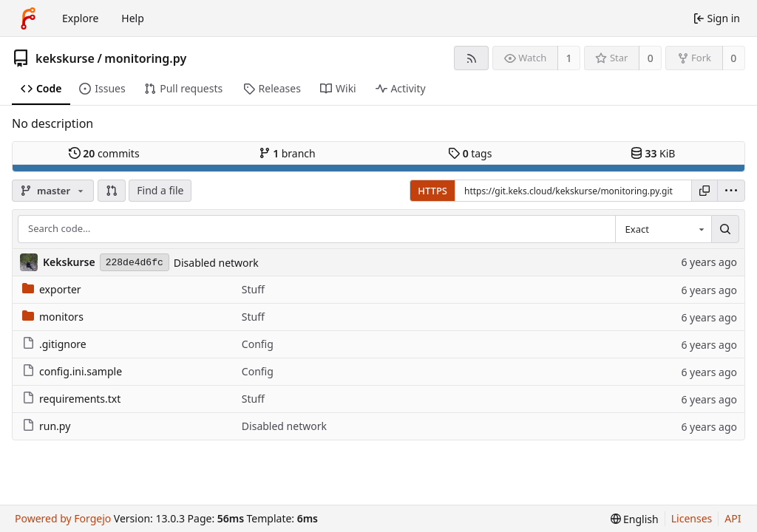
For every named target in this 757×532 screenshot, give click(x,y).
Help (133, 18)
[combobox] (663, 229)
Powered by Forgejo (63, 518)
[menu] (731, 191)
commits (104, 153)
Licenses (692, 518)
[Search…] (725, 229)
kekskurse (65, 58)
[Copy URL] (705, 191)
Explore (80, 18)
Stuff (253, 289)
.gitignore (54, 344)
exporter (52, 289)
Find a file (160, 190)
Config (258, 344)
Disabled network (216, 263)
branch (287, 153)
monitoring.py (145, 58)
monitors (53, 317)
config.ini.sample (72, 371)
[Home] (28, 18)
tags (470, 153)
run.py (46, 426)
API (733, 518)
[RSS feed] (471, 58)
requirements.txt (71, 399)
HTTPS (432, 191)
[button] (112, 191)
